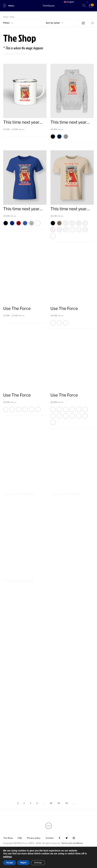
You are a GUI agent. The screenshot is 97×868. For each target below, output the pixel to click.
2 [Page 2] (24, 803)
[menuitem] (8, 838)
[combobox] (61, 23)
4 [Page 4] (37, 803)
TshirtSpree (48, 6)
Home (6, 17)
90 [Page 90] (67, 803)
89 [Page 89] (59, 803)
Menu (11, 6)
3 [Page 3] (31, 803)
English (69, 2)
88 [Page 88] (51, 803)
